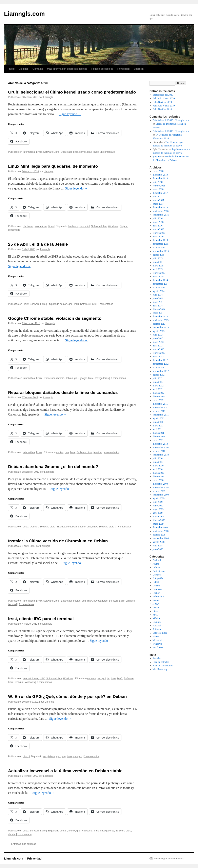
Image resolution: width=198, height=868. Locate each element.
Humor (156, 593)
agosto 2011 (159, 418)
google (83, 378)
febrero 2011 (159, 437)
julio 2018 (158, 182)
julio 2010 (158, 458)
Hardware (28, 226)
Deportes (157, 575)
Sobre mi (139, 69)
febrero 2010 (159, 477)
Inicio (12, 69)
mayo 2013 (158, 342)
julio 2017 (158, 197)
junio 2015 (158, 262)
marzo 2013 (159, 349)
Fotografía (158, 578)
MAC (42, 679)
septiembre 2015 (161, 251)
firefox (72, 831)
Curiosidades (159, 571)
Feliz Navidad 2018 (162, 109)
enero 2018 (158, 189)
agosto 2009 (159, 498)
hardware (73, 226)
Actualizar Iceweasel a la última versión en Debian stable (65, 771)
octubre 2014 (159, 287)
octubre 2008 (159, 535)
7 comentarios (124, 527)
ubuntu (12, 834)
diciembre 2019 (160, 175)
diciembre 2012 (160, 360)
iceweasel (87, 831)
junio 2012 (158, 382)
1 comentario (25, 834)
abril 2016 (158, 226)
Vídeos (156, 637)
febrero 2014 (159, 309)
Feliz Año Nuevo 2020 (164, 98)
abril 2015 (158, 269)
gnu (71, 304)
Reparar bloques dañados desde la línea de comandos (63, 392)
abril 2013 (158, 346)
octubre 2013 (159, 324)
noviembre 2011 (161, 407)
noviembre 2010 (161, 447)
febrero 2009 (159, 520)
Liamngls (48, 97)
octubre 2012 (159, 367)
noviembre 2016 (161, 211)
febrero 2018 (159, 186)
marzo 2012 (159, 393)
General (157, 586)
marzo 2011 (159, 433)
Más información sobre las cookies (67, 69)
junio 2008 (158, 549)
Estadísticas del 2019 (163, 95)
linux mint (85, 226)
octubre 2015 (159, 247)
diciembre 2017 (160, 193)
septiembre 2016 (161, 215)
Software (157, 629)
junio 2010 (158, 462)
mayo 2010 (158, 466)
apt (45, 756)
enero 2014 (158, 313)
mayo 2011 (158, 426)
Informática (29, 152)
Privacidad (124, 69)
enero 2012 (158, 400)
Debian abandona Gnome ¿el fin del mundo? (53, 467)
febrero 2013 (159, 353)
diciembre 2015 (160, 240)
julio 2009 (158, 502)
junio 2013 (158, 338)
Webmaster (158, 640)
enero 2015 (158, 277)
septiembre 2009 (161, 495)
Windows (113, 226)
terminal (98, 452)
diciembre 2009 (160, 484)
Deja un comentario (105, 152)
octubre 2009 (159, 491)
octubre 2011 (159, 411)
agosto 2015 (159, 255)
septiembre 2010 (161, 455)
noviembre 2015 (161, 244)
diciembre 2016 (160, 207)
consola (91, 679)
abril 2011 (158, 429)
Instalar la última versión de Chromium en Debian (58, 541)
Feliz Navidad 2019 (162, 102)
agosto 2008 (159, 542)
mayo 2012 (158, 386)
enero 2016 (158, 237)
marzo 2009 (159, 517)
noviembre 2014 (161, 284)
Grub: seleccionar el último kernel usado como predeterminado (72, 92)
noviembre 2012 (161, 364)
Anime (156, 564)
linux (90, 152)
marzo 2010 (159, 473)
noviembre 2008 (161, 531)
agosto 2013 (159, 331)
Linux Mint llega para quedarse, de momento (53, 166)
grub (76, 152)
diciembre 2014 (160, 280)
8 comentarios (118, 378)
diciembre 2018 (160, 178)
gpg (64, 756)
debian (63, 304)
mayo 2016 (158, 222)
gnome (82, 527)
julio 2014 (158, 295)
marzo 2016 (159, 229)
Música (156, 618)
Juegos (156, 607)
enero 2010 (158, 480)
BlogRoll (23, 69)
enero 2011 (158, 440)
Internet (27, 679)
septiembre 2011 (161, 415)
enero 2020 (158, 171)
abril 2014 (158, 306)
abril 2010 (158, 469)
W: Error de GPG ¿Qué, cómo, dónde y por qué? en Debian (67, 696)
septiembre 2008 (161, 538)
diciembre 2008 (160, 527)
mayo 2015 (158, 266)
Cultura (156, 567)
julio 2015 (158, 258)
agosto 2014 (159, 291)
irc (108, 679)
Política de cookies (102, 69)
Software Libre (51, 152)
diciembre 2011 (160, 404)
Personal (157, 626)
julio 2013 (158, 335)
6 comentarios (44, 682)
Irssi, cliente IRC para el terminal (41, 619)
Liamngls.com (24, 14)
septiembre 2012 (161, 371)
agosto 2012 (159, 375)
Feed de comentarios (163, 666)
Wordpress (158, 647)
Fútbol (156, 582)
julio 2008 (158, 546)
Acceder (157, 658)
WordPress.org (160, 669)
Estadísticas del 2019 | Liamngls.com (171, 120)
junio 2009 (158, 506)
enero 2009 (158, 524)
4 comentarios (112, 452)
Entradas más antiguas (22, 844)
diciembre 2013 (160, 317)
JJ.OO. (156, 604)
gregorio (157, 157)
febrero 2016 (159, 233)
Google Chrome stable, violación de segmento (55, 318)
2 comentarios (105, 304)
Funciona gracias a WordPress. (169, 859)
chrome (60, 378)
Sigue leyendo (70, 114)
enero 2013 (158, 357)
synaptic (130, 601)
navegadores (102, 378)
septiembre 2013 (161, 327)
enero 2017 (158, 204)
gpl (104, 679)
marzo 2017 (159, 200)
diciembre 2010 (160, 444)
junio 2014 (158, 298)
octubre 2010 (159, 451)
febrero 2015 (159, 273)
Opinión (34, 527)
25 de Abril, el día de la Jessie (38, 244)
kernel (83, 152)
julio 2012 (158, 378)
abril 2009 (158, 513)
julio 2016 (158, 218)
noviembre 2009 (161, 487)
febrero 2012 (159, 397)
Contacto (38, 69)
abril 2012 (158, 389)
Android (157, 560)
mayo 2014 (158, 302)
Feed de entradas (161, 662)
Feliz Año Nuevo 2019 (164, 106)
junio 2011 (158, 422)
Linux (39, 152)
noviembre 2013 (161, 320)
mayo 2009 (158, 509)
